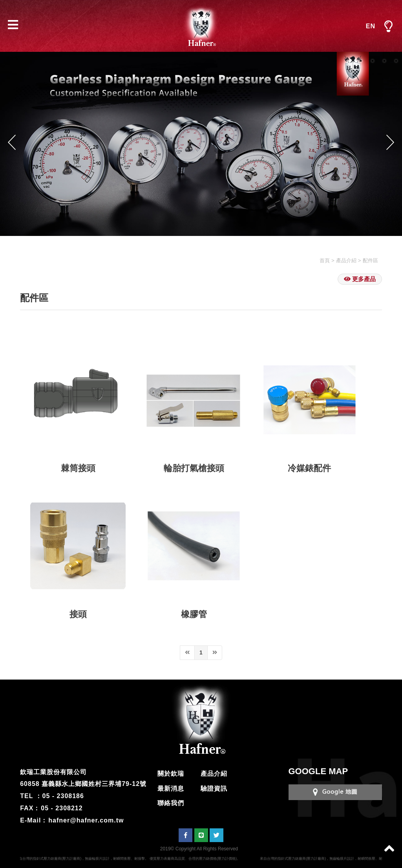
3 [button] (384, 61)
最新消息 (171, 789)
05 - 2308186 (63, 796)
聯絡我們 (171, 803)
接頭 (78, 614)
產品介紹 (346, 260)
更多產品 (360, 279)
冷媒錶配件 (309, 468)
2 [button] (373, 61)
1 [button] (361, 61)
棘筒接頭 (78, 468)
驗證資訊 (214, 789)
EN (371, 26)
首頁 (325, 260)
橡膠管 (194, 614)
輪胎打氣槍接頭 (194, 468)
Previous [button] (12, 142)
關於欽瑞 (171, 774)
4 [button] (396, 61)
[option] (201, 144)
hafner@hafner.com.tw (86, 820)
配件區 (370, 260)
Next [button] (390, 142)
